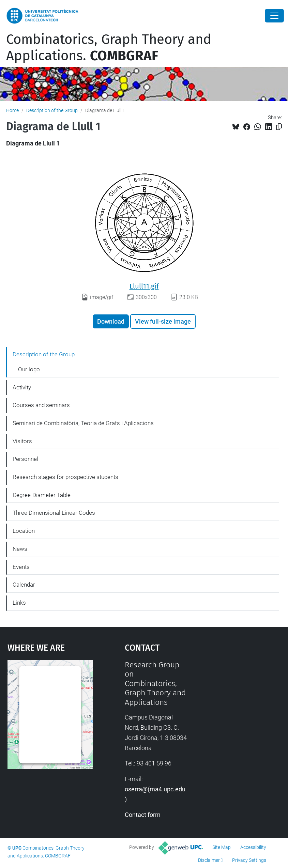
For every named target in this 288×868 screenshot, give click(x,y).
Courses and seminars (41, 405)
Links (19, 603)
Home (12, 110)
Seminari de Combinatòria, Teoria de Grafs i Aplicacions (83, 423)
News (20, 549)
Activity (22, 387)
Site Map (222, 847)
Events (21, 567)
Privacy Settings (249, 860)
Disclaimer (209, 860)
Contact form (143, 815)
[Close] (274, 16)
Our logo (29, 369)
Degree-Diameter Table (42, 495)
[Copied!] (279, 127)
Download (111, 321)
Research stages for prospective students (65, 477)
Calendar (24, 585)
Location (24, 531)
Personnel (25, 459)
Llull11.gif (144, 286)
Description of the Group (52, 110)
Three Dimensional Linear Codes (54, 513)
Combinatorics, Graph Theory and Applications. (109, 48)
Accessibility (253, 847)
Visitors (22, 441)
